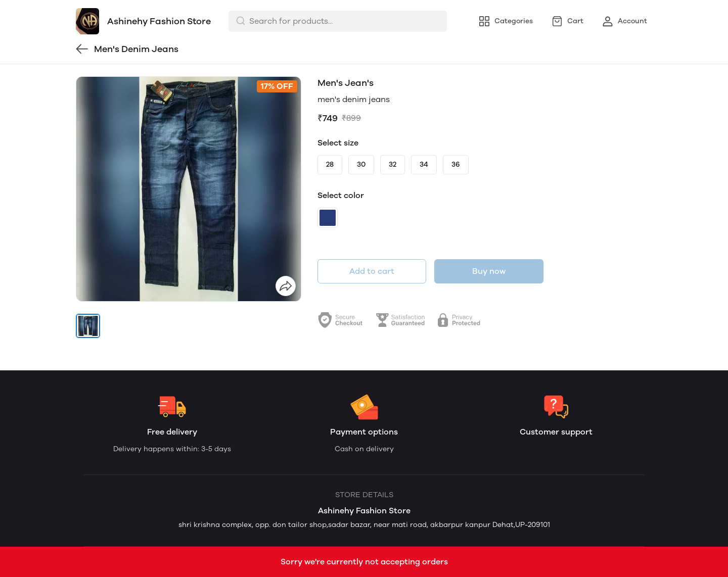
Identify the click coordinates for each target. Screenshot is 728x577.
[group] (189, 189)
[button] (88, 326)
